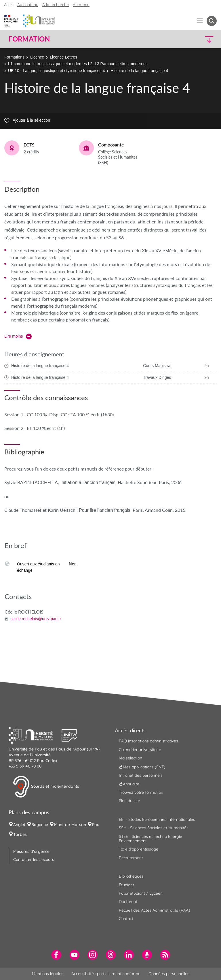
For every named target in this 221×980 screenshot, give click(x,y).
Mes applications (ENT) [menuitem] (142, 767)
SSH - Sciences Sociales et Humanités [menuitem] (154, 828)
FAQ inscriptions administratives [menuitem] (148, 741)
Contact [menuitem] (126, 919)
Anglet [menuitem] (19, 825)
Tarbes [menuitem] (20, 834)
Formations (14, 57)
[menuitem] (56, 955)
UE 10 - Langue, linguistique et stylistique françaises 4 (56, 71)
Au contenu (28, 5)
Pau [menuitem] (96, 825)
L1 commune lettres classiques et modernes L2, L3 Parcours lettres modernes (78, 64)
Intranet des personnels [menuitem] (141, 775)
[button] (192, 39)
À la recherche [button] (56, 5)
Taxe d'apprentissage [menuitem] (139, 849)
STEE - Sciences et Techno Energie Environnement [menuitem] (150, 839)
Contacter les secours (34, 859)
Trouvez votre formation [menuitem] (141, 792)
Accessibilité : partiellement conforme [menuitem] (106, 974)
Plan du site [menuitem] (129, 801)
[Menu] (200, 21)
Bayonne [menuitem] (40, 825)
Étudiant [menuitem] (126, 885)
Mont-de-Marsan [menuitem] (70, 825)
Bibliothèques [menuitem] (131, 876)
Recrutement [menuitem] (131, 858)
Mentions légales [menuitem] (48, 974)
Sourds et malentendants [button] (46, 787)
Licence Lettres (63, 57)
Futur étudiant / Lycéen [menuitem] (141, 893)
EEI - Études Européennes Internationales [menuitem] (157, 819)
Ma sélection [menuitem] (130, 758)
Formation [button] (29, 39)
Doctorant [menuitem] (128, 902)
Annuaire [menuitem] (129, 784)
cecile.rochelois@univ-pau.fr (36, 619)
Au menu (81, 5)
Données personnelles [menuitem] (169, 974)
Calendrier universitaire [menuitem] (140, 750)
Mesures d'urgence (31, 851)
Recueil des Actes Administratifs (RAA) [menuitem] (154, 910)
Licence (37, 57)
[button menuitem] (212, 21)
